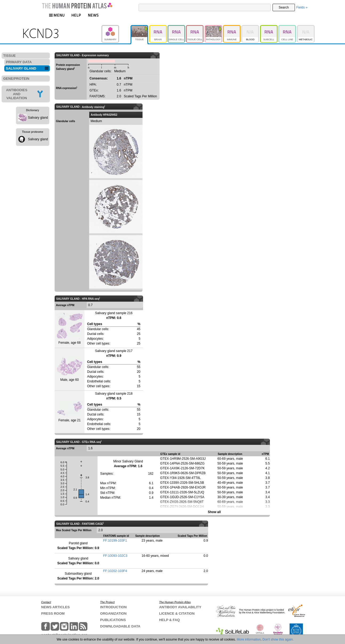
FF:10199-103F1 (115, 541)
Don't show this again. (278, 639)
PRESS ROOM (53, 613)
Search (284, 7)
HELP (76, 15)
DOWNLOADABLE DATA (120, 626)
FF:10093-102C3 (115, 556)
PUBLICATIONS (113, 620)
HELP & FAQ (169, 620)
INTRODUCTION (113, 607)
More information (249, 639)
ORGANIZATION (113, 613)
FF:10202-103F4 (115, 571)
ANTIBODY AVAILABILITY (180, 607)
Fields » (302, 7)
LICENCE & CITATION (177, 613)
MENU (57, 15)
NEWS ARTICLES (56, 607)
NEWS (93, 15)
